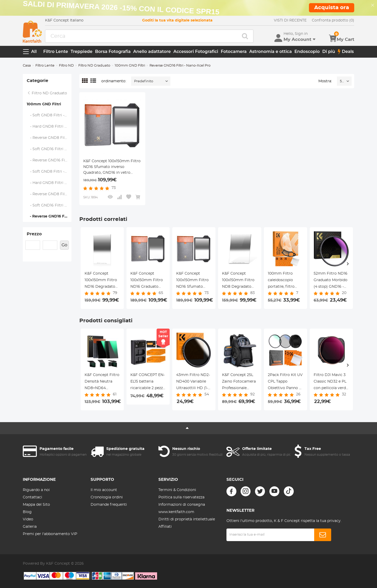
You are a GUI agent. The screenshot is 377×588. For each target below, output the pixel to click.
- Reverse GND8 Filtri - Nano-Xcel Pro (49, 194)
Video (28, 519)
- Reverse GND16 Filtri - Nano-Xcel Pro (49, 216)
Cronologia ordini (107, 497)
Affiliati (165, 527)
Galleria (30, 527)
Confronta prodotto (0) (333, 20)
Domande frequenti (109, 505)
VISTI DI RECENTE (290, 20)
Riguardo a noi (36, 490)
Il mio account (104, 490)
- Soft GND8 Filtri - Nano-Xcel (49, 115)
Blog (27, 512)
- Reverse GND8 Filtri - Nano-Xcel (49, 138)
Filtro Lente (56, 51)
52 (342, 81)
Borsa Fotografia (113, 51)
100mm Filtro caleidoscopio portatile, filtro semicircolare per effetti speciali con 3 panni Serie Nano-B (285, 281)
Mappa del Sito (36, 505)
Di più (329, 51)
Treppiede (82, 51)
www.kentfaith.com (176, 512)
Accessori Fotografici (196, 51)
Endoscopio (307, 51)
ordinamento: (114, 81)
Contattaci (32, 497)
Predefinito (144, 81)
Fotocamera (234, 51)
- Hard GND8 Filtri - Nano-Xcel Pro (49, 183)
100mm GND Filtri (130, 66)
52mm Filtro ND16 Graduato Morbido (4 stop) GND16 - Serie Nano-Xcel (331, 281)
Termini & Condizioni (177, 490)
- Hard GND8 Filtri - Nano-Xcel (49, 127)
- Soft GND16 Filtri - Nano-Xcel (49, 149)
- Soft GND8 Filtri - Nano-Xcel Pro (49, 172)
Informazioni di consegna (182, 505)
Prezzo (34, 234)
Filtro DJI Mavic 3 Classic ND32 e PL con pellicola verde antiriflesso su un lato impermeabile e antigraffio (331, 382)
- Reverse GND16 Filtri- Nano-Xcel (49, 160)
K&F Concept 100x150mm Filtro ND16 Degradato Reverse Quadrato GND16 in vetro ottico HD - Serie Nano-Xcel (101, 281)
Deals (346, 52)
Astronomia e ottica (270, 51)
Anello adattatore (152, 51)
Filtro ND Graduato (94, 66)
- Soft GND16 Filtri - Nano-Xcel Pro (49, 205)
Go (64, 245)
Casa (27, 66)
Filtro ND (66, 66)
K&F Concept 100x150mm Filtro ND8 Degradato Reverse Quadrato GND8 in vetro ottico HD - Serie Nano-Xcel (239, 281)
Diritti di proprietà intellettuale (187, 519)
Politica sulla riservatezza (181, 497)
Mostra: (325, 81)
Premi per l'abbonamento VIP (50, 534)
